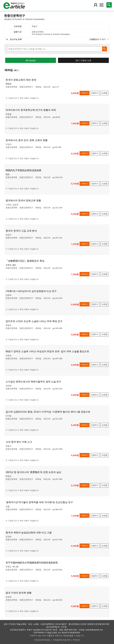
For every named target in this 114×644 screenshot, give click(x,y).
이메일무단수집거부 (62, 640)
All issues (31, 60)
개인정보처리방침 (42, 640)
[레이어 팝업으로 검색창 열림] (109, 5)
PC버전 (76, 640)
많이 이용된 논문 (83, 60)
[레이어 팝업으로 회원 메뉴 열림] (95, 5)
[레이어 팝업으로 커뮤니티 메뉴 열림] (101, 5)
